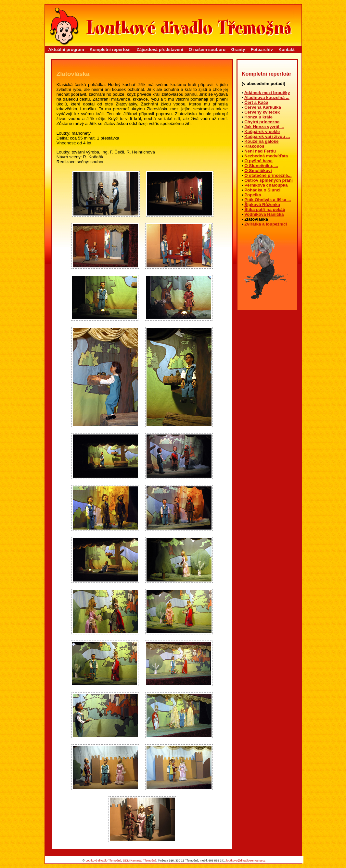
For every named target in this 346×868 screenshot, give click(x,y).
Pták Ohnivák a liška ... (268, 200)
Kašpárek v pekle (262, 132)
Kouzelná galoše (261, 141)
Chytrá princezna (262, 122)
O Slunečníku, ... (261, 166)
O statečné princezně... (268, 175)
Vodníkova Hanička (264, 214)
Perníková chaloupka (266, 185)
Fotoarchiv (262, 49)
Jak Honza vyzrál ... (264, 127)
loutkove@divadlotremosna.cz (246, 861)
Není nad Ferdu (260, 151)
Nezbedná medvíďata (266, 156)
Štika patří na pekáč (265, 209)
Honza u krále (258, 117)
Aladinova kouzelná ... (267, 98)
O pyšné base (258, 161)
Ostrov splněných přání (269, 180)
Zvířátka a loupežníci (266, 224)
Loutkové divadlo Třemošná (103, 861)
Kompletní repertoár (110, 49)
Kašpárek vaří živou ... (267, 136)
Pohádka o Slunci (262, 190)
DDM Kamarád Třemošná (140, 861)
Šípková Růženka (262, 205)
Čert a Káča (256, 102)
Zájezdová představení (160, 49)
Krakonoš (254, 146)
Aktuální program (66, 49)
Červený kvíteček (262, 112)
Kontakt (287, 49)
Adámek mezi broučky (267, 93)
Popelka (253, 195)
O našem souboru (207, 49)
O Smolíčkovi (258, 171)
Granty (238, 49)
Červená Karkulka (263, 107)
